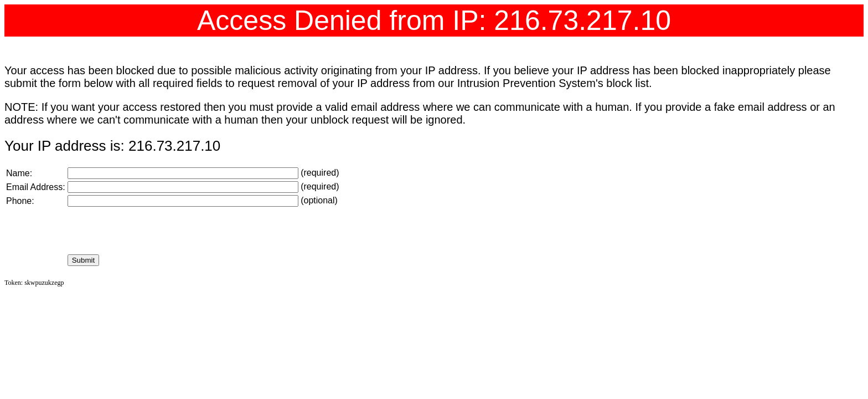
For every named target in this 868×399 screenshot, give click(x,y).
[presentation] (152, 231)
